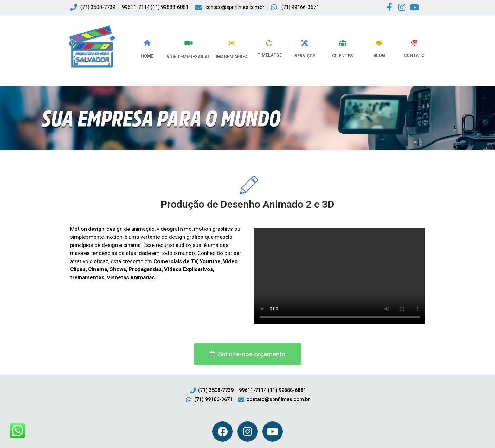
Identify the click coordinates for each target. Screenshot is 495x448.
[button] (248, 354)
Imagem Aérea (232, 57)
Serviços (305, 56)
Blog (379, 55)
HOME (147, 56)
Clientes (343, 56)
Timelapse (270, 55)
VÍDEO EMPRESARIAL (188, 57)
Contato (414, 55)
